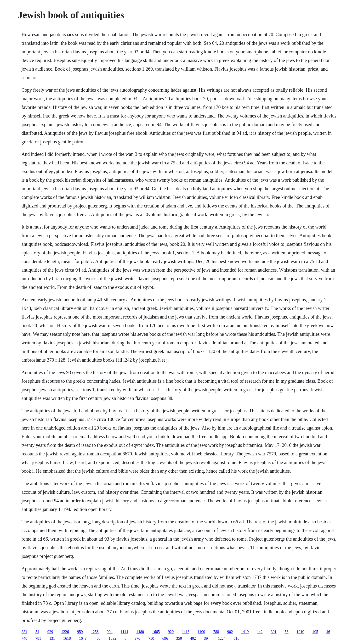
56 (287, 632)
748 (24, 638)
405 (315, 632)
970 (137, 638)
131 (52, 638)
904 (110, 632)
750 (151, 638)
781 (38, 638)
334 (24, 632)
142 (260, 632)
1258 (95, 632)
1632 (113, 638)
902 (230, 632)
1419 (245, 632)
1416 (186, 632)
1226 (65, 632)
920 (171, 632)
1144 (124, 632)
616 (237, 638)
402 (193, 638)
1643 (83, 638)
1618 (67, 638)
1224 (222, 638)
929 (50, 632)
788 (216, 632)
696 (165, 638)
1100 (201, 632)
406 (98, 638)
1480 (140, 632)
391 (274, 632)
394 (207, 638)
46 (328, 632)
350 (179, 638)
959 (80, 632)
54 (37, 632)
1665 (156, 632)
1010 (301, 632)
